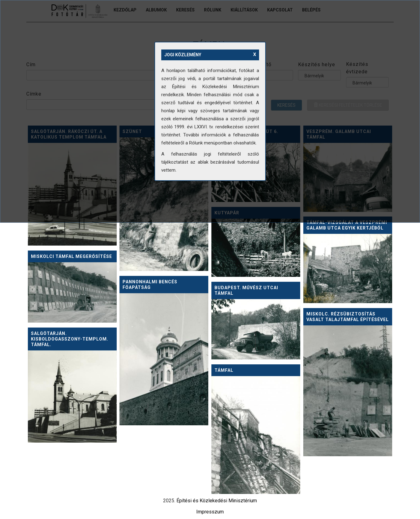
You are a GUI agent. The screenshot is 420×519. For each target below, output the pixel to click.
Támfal (224, 370)
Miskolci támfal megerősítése (71, 256)
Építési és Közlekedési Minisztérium (217, 501)
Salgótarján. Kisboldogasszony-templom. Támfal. (70, 339)
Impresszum (210, 512)
